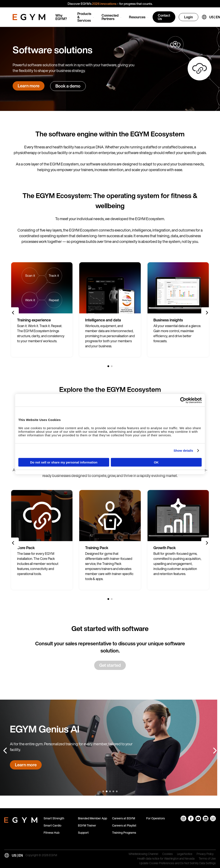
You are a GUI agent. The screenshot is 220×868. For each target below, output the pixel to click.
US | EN (17, 855)
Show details (183, 451)
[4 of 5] (113, 791)
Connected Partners (110, 17)
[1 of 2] (108, 366)
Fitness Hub (52, 833)
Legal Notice (185, 854)
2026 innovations (104, 4)
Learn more (29, 86)
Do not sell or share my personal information (64, 462)
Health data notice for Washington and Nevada (166, 859)
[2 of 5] (107, 791)
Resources (137, 17)
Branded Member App (93, 818)
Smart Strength (54, 818)
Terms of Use (207, 859)
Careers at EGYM (124, 818)
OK (156, 462)
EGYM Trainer (87, 825)
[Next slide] (207, 313)
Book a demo (68, 86)
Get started (110, 665)
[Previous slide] (13, 313)
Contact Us (164, 17)
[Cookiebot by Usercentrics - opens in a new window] (183, 400)
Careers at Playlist (124, 825)
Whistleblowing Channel (143, 854)
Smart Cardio (52, 825)
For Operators (156, 818)
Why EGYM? (61, 17)
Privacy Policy (205, 854)
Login (188, 17)
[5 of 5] (117, 791)
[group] (42, 310)
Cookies (168, 854)
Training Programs (124, 833)
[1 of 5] (103, 791)
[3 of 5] (110, 791)
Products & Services (84, 17)
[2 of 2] (112, 366)
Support (83, 833)
